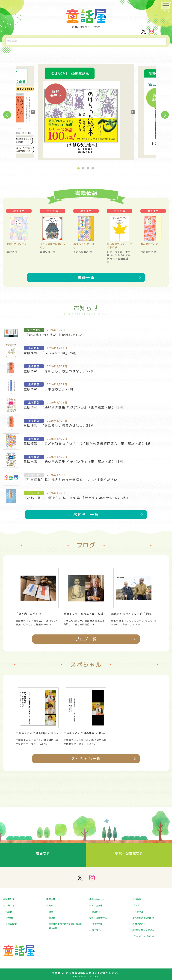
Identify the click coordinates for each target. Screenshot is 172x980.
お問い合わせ (139, 926)
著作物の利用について (143, 921)
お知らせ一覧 (86, 544)
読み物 (52, 921)
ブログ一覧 (86, 676)
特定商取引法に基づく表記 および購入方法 (65, 928)
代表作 (9, 915)
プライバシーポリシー (143, 937)
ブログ (136, 910)
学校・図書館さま (129, 858)
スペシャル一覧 (86, 798)
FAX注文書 (97, 910)
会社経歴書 (11, 926)
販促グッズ (97, 915)
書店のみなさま (97, 904)
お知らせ (137, 904)
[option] (86, 112)
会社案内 (10, 921)
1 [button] (79, 169)
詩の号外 (96, 932)
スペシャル (138, 915)
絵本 (51, 910)
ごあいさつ (11, 910)
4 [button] (93, 169)
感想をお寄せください (143, 932)
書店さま (43, 858)
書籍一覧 (86, 282)
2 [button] (84, 169)
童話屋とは (9, 904)
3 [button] (88, 169)
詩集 (51, 915)
